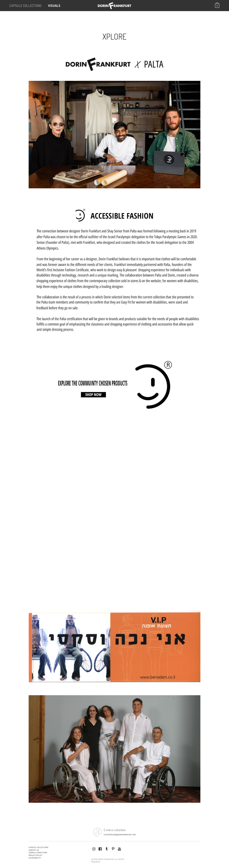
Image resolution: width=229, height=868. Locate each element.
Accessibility (35, 858)
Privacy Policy (35, 855)
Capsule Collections (26, 6)
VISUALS (54, 6)
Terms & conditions (38, 853)
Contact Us (34, 850)
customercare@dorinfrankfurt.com (120, 835)
